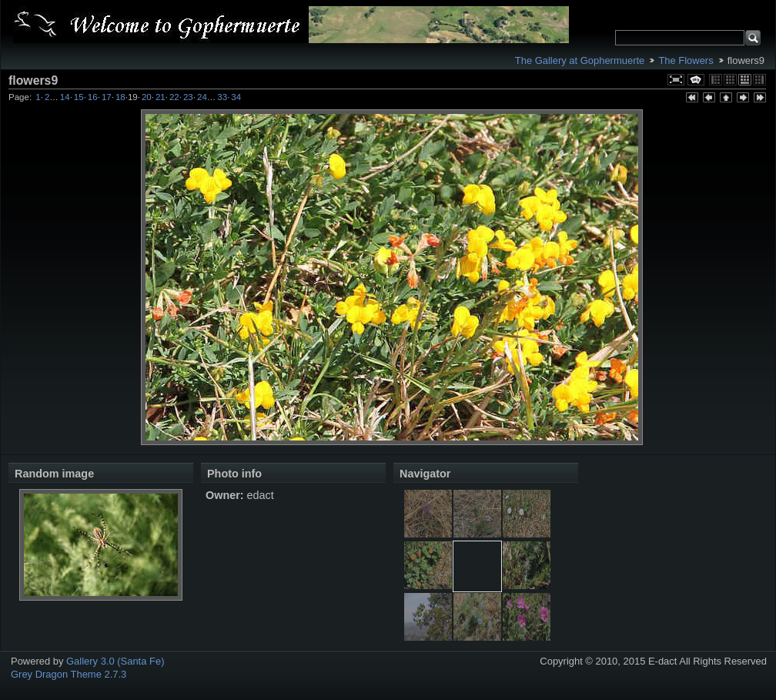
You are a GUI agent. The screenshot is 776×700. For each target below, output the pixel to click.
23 (188, 97)
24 (202, 97)
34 (236, 97)
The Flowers (686, 60)
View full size (676, 80)
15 (79, 97)
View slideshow (696, 80)
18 (120, 97)
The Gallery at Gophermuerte (580, 60)
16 (93, 97)
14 (65, 97)
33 (222, 97)
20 (147, 97)
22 (174, 97)
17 (107, 97)
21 (161, 97)
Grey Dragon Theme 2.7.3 (69, 674)
